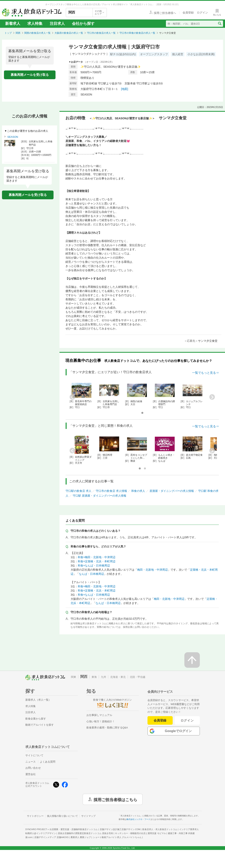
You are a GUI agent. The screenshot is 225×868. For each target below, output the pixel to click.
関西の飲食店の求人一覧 (37, 33)
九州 (103, 677)
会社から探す (83, 24)
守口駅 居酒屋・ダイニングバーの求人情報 (100, 496)
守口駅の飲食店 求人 (79, 491)
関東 (74, 677)
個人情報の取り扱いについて (62, 816)
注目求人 (57, 24)
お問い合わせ (33, 768)
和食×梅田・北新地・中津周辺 (97, 557)
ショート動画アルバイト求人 (117, 837)
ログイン (187, 720)
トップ (8, 33)
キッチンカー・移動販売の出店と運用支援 (140, 833)
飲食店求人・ (160, 829)
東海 (94, 677)
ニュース (31, 762)
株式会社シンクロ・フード (138, 819)
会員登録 (160, 720)
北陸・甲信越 (138, 677)
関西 (18, 33)
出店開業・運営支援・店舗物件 (74, 829)
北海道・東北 (118, 677)
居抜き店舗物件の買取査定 (85, 833)
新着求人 (13, 24)
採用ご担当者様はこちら (115, 799)
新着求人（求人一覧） (38, 700)
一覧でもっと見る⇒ (205, 373)
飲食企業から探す (36, 719)
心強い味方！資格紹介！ (101, 721)
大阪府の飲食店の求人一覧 (69, 33)
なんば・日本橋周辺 (91, 574)
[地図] (124, 89)
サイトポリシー (35, 816)
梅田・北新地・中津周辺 (152, 570)
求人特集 (35, 24)
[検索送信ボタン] (220, 24)
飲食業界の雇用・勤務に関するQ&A (107, 728)
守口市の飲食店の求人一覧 (101, 33)
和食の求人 (138, 491)
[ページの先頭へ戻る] (192, 660)
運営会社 (31, 774)
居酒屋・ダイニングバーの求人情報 (172, 491)
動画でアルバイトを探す (40, 725)
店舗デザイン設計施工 (120, 829)
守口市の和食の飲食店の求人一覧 (137, 33)
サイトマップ (88, 816)
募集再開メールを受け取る (30, 75)
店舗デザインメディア (51, 837)
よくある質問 (48, 762)
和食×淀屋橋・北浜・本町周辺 (97, 561)
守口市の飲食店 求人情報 (111, 491)
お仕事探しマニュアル (99, 715)
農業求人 (81, 837)
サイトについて (34, 755)
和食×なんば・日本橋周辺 (94, 566)
